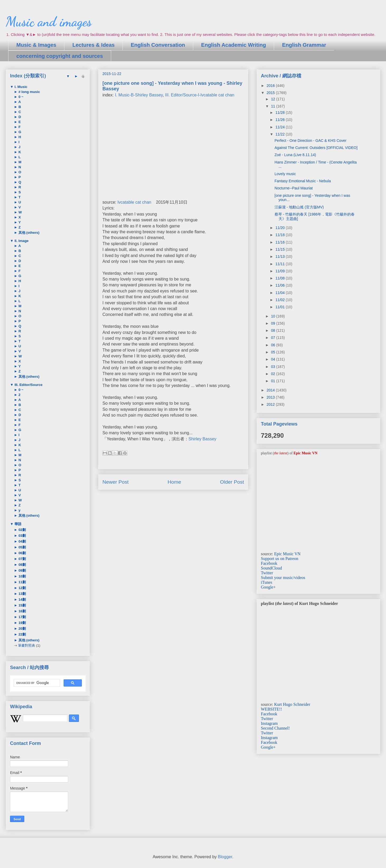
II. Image (21, 241)
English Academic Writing (234, 45)
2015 (271, 93)
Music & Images (36, 45)
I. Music (20, 87)
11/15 (281, 249)
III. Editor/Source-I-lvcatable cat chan (200, 95)
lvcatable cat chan (134, 202)
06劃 (22, 553)
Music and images (49, 22)
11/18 (281, 235)
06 (273, 345)
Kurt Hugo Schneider (292, 704)
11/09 (281, 271)
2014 (271, 390)
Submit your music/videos (283, 578)
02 (273, 374)
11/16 (281, 242)
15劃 (22, 605)
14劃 (22, 599)
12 (273, 99)
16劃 (22, 611)
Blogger (225, 857)
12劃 (22, 588)
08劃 (22, 565)
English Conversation (158, 45)
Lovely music (285, 174)
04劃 (22, 541)
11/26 (281, 120)
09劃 (22, 570)
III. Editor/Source (28, 385)
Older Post (232, 482)
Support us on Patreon (280, 559)
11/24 (281, 127)
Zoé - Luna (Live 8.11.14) (295, 155)
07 (273, 338)
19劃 (22, 623)
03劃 (22, 536)
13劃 (22, 594)
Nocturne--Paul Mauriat (294, 188)
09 (273, 323)
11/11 (281, 264)
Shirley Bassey (203, 439)
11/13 (281, 256)
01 (273, 381)
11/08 (281, 278)
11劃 (22, 582)
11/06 (281, 285)
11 (273, 106)
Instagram (269, 723)
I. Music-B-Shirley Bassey (139, 95)
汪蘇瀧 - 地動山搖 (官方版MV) (299, 207)
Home (174, 482)
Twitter (267, 573)
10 (273, 316)
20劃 (22, 629)
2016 (271, 86)
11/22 (281, 134)
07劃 (22, 559)
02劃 (22, 530)
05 (273, 352)
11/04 (281, 293)
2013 (271, 397)
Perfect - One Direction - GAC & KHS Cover (310, 141)
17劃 (22, 617)
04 (273, 359)
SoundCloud (271, 568)
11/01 (281, 307)
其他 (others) (28, 233)
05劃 (22, 547)
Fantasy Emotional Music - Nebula (303, 181)
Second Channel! (275, 728)
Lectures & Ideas (93, 45)
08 (273, 330)
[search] (36, 683)
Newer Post (116, 482)
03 (273, 367)
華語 (17, 524)
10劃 (22, 576)
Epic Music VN (287, 554)
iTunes (267, 582)
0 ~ (20, 97)
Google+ (268, 587)
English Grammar (304, 45)
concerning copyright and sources (60, 56)
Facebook (269, 563)
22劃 (22, 634)
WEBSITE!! (271, 709)
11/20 (281, 228)
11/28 (281, 113)
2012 (271, 404)
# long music (29, 92)
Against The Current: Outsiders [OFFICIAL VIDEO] (316, 148)
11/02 (281, 300)
